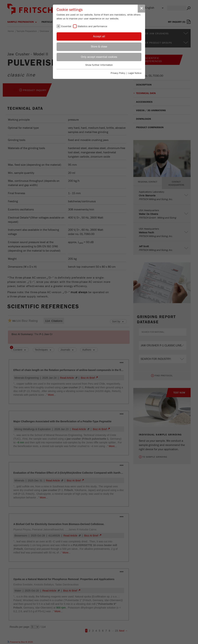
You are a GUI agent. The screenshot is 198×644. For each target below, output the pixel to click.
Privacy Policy (118, 73)
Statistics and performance (92, 26)
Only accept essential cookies (99, 57)
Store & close (99, 47)
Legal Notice (135, 73)
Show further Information (99, 65)
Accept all (99, 36)
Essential (66, 26)
